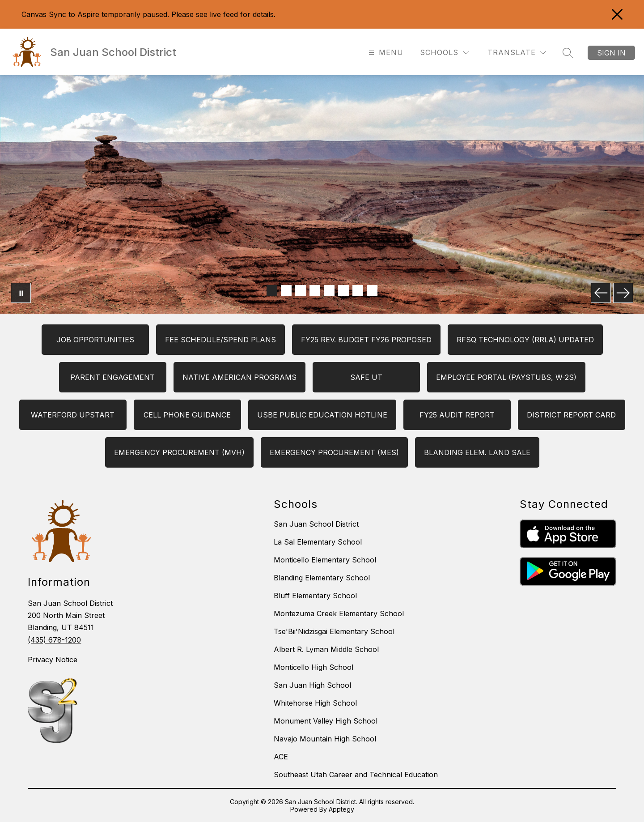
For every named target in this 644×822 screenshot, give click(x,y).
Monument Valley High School (326, 721)
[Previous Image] (601, 293)
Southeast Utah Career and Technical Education (356, 775)
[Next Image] (623, 293)
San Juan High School (312, 685)
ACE (281, 757)
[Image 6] (343, 290)
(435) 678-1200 (54, 640)
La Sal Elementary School (318, 542)
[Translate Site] (517, 53)
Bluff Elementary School (315, 596)
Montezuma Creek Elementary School (339, 613)
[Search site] (568, 53)
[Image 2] (286, 290)
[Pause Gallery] (21, 293)
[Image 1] (272, 290)
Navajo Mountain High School (325, 739)
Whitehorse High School (315, 703)
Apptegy (341, 809)
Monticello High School (314, 667)
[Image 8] (372, 290)
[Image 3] (301, 290)
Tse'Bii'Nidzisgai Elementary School (334, 631)
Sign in (611, 53)
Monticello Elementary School (325, 560)
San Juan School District (316, 524)
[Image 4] (315, 290)
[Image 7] (358, 290)
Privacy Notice (53, 660)
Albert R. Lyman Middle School (326, 649)
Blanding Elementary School (322, 578)
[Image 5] (329, 290)
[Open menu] (385, 53)
